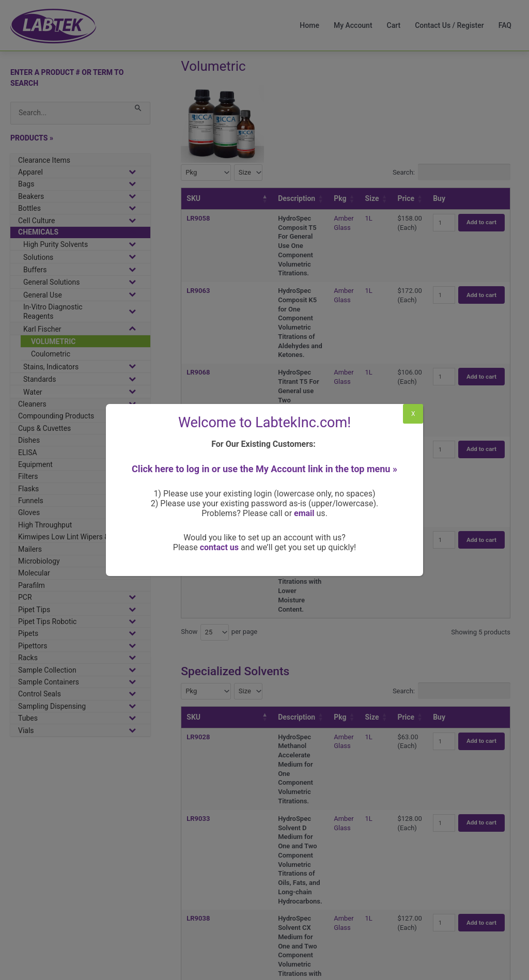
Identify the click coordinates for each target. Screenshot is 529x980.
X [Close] (413, 414)
